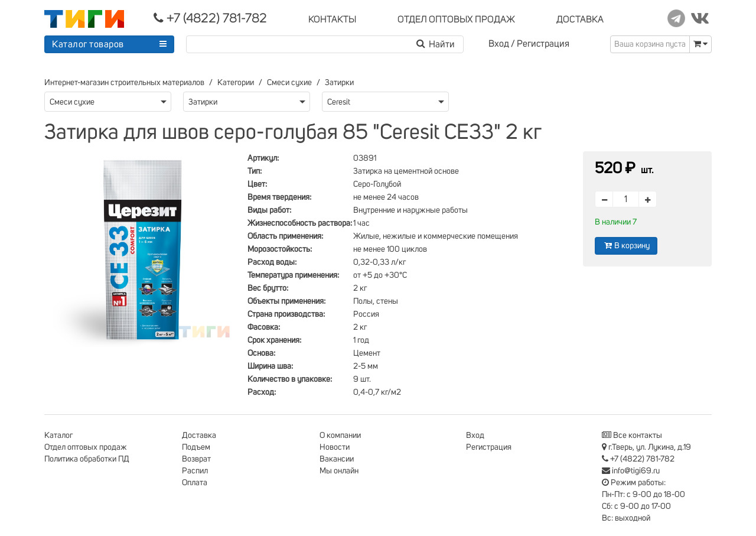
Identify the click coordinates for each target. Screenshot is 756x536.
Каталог (58, 436)
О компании (340, 436)
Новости (335, 447)
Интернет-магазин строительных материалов (124, 83)
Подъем (196, 447)
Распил (195, 471)
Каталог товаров (88, 44)
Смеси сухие (289, 83)
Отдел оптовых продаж (86, 447)
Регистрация (543, 44)
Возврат (196, 459)
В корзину (626, 246)
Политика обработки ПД (87, 459)
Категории (236, 83)
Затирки (339, 83)
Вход (499, 44)
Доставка (199, 436)
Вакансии (337, 459)
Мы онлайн (339, 471)
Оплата (195, 483)
